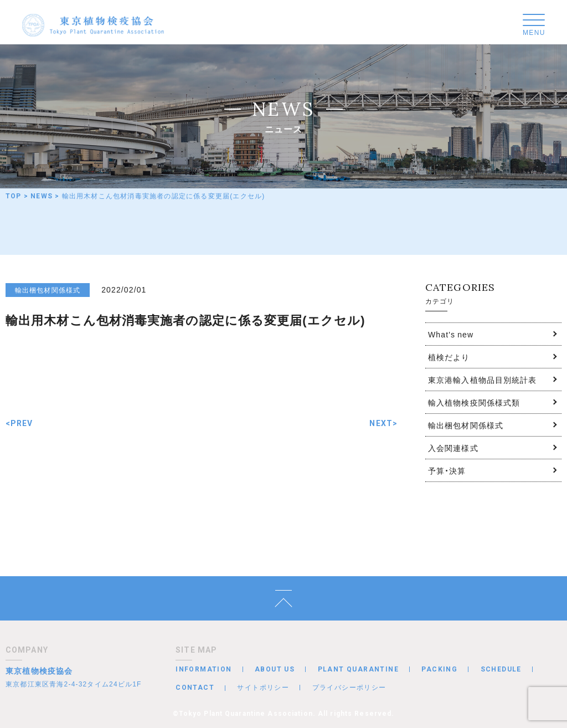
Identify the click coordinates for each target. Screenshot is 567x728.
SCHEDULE (501, 669)
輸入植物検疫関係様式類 (474, 402)
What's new (451, 334)
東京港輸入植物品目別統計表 (483, 380)
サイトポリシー (263, 687)
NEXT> (383, 423)
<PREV (19, 423)
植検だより (449, 357)
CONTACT (195, 688)
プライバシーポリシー (349, 687)
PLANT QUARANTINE (358, 669)
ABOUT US (275, 669)
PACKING (439, 669)
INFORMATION (203, 669)
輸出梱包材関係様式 (466, 425)
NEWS (42, 196)
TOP (14, 196)
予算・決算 (447, 470)
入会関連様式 (453, 448)
